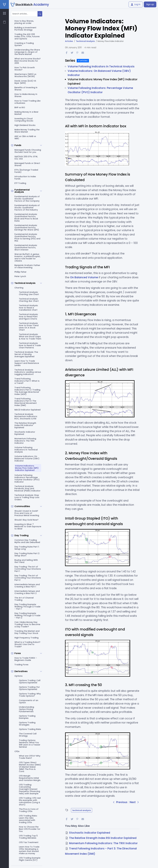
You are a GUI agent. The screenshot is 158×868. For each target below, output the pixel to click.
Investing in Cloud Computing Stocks (24, 120)
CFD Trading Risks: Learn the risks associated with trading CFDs (28, 819)
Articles (69, 41)
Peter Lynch (20, 276)
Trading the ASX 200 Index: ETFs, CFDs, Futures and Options (27, 36)
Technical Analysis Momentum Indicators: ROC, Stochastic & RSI (26, 416)
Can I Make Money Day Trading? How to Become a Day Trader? (27, 624)
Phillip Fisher (20, 272)
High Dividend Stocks (25, 125)
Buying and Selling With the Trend (26, 561)
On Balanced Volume (84, 277)
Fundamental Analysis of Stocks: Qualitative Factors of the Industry (27, 208)
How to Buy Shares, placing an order (24, 22)
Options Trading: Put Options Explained (29, 688)
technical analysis (82, 810)
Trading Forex (21, 665)
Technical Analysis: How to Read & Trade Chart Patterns (30, 345)
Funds (18, 145)
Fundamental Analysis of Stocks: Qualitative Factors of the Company (27, 199)
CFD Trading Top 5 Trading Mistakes (28, 837)
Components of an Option (29, 701)
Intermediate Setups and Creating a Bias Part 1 (27, 586)
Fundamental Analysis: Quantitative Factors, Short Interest (26, 248)
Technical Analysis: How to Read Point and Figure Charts (28, 317)
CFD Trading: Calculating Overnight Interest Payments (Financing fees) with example (29, 789)
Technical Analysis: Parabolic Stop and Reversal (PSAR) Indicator (27, 488)
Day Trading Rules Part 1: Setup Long (27, 548)
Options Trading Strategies (27, 724)
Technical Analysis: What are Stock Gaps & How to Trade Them (30, 337)
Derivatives (21, 671)
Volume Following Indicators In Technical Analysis (26, 450)
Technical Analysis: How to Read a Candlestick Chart (28, 308)
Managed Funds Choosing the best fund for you (28, 151)
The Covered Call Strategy (28, 735)
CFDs (17, 751)
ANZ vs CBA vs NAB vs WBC (25, 137)
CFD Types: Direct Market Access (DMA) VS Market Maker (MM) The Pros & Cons (30, 767)
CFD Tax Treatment (29, 842)
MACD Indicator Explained (27, 410)
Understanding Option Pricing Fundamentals (26, 709)
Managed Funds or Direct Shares (27, 164)
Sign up (150, 4)
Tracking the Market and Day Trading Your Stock (27, 632)
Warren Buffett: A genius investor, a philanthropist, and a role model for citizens (27, 257)
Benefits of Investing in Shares (26, 89)
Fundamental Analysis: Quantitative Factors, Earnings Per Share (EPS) (27, 228)
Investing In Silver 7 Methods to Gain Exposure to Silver (28, 526)
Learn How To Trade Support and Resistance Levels (27, 363)
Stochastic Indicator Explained (25, 433)
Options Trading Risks (30, 729)
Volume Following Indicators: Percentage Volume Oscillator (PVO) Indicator (27, 479)
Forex (18, 653)
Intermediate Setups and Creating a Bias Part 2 (27, 592)
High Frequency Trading (26, 638)
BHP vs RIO (20, 107)
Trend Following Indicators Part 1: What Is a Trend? (27, 381)
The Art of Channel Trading (24, 599)
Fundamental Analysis (22, 191)
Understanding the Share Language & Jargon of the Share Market (27, 52)
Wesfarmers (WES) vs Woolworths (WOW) (25, 75)
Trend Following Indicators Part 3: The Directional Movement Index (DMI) (26, 402)
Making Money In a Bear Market (26, 113)
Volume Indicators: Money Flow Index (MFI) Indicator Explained (27, 468)
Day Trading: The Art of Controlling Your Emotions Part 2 (28, 578)
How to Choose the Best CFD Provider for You (30, 829)
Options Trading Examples (27, 717)
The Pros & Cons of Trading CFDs (29, 810)
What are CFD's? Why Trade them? (30, 757)
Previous (120, 802)
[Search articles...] (24, 14)
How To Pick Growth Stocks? (25, 69)
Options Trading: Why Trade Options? (30, 695)
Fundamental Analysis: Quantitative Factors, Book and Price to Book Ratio (26, 218)
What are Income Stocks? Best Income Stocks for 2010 (28, 61)
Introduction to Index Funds (25, 178)
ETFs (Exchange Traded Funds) (26, 171)
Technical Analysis (25, 283)
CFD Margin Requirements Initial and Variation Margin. (30, 778)
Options (18, 676)
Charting (19, 288)
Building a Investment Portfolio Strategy (25, 29)
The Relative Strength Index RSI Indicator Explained (25, 425)
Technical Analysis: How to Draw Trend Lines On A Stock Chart (29, 327)
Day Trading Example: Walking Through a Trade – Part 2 (27, 616)
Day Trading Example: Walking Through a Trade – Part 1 (27, 607)
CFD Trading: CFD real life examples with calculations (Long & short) (30, 801)
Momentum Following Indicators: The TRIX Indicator (25, 441)
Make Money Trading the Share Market (27, 131)
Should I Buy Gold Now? (26, 520)
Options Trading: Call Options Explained (30, 682)
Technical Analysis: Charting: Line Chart (29, 293)
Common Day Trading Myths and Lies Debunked (27, 541)
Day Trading (21, 535)
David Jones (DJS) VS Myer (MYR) (25, 82)
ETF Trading (20, 183)
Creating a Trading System (24, 44)
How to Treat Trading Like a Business (27, 102)
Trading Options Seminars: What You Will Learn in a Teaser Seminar (30, 744)
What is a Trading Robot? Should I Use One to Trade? (27, 644)
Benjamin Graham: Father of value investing (27, 266)
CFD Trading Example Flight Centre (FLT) (30, 859)
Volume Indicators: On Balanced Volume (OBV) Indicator (27, 459)
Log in (136, 4)
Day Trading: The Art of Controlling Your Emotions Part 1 (28, 569)
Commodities (22, 506)
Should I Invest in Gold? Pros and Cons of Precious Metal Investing (27, 513)
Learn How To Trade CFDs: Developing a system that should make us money (29, 850)
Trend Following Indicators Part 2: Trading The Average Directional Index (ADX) (27, 391)
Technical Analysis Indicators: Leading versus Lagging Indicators (28, 372)
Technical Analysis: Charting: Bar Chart (29, 300)
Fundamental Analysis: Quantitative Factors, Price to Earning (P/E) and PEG (27, 238)
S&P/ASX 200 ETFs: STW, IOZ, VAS (26, 158)
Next (135, 802)
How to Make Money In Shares (26, 95)
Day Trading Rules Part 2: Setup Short (27, 554)
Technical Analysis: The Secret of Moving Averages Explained (26, 354)
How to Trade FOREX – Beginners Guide (26, 659)
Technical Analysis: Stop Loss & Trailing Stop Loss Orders (27, 497)
